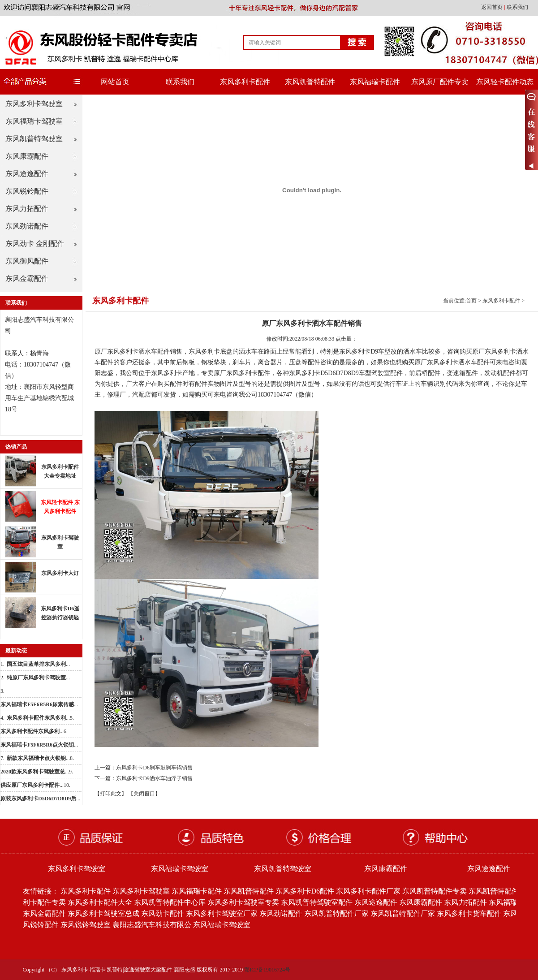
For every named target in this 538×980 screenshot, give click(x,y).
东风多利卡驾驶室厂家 (222, 913)
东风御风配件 (27, 261)
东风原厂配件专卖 (440, 82)
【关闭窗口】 (144, 794)
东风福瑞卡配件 (375, 82)
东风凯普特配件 (310, 82)
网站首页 (115, 82)
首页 (471, 301)
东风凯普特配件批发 (501, 891)
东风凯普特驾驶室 (34, 139)
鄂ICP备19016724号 (267, 970)
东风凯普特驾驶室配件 (317, 902)
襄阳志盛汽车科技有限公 (152, 925)
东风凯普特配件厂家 (336, 913)
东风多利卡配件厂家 (368, 891)
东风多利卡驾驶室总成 (103, 913)
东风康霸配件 (27, 156)
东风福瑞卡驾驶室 (34, 121)
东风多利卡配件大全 (100, 902)
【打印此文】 (111, 794)
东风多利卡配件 (245, 82)
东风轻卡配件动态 (505, 82)
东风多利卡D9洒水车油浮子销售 (154, 778)
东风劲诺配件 (27, 226)
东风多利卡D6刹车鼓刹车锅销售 (154, 768)
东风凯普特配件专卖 (435, 891)
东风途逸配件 (27, 174)
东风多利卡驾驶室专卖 (243, 902)
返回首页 (493, 7)
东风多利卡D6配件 (305, 891)
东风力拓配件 (27, 209)
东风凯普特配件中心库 (170, 902)
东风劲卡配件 (163, 913)
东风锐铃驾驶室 (86, 925)
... (38, 664)
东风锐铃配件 (27, 191)
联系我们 (517, 7)
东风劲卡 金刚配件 (35, 244)
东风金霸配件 (27, 278)
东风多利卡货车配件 (469, 913)
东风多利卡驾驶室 (34, 104)
